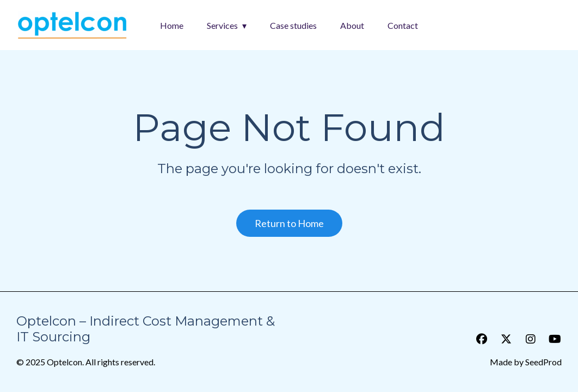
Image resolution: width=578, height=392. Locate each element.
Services (222, 25)
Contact (403, 25)
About (352, 25)
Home (172, 25)
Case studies (293, 25)
